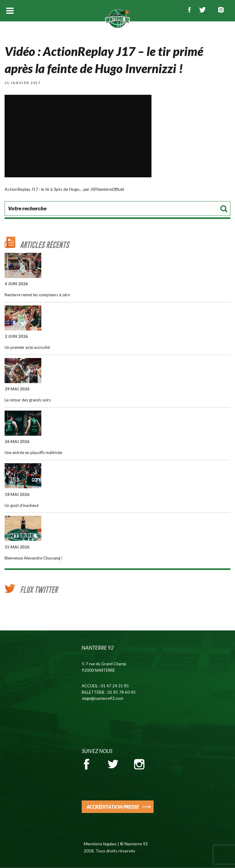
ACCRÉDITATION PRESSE (113, 807)
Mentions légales (100, 844)
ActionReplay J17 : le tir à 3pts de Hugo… (44, 189)
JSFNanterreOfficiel (107, 189)
